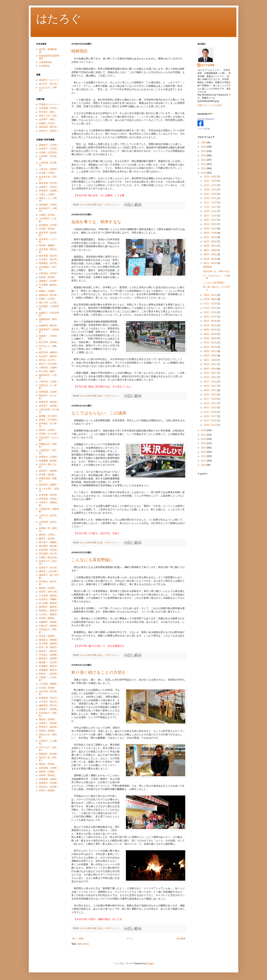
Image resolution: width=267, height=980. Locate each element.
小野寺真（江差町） (49, 382)
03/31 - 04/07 (210, 373)
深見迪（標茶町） (48, 636)
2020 (204, 168)
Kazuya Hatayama (206, 119)
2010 (204, 465)
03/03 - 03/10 (210, 390)
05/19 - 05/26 (210, 343)
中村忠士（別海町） (49, 655)
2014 (204, 448)
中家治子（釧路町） (49, 626)
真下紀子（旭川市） (49, 84)
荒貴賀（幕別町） (48, 731)
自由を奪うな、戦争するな (96, 222)
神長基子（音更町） (49, 709)
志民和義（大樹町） (49, 768)
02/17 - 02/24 (210, 399)
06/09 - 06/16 (210, 330)
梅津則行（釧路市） (49, 607)
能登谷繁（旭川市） (49, 256)
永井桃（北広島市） (49, 153)
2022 (204, 160)
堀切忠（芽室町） (48, 764)
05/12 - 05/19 (210, 347)
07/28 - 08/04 (210, 299)
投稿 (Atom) (83, 944)
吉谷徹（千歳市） (48, 173)
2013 (204, 452)
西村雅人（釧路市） (49, 611)
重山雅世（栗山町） (49, 546)
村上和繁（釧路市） (49, 603)
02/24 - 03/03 (210, 395)
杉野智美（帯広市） (49, 698)
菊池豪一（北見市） (49, 662)
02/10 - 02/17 (210, 403)
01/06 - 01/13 (210, 425)
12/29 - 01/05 (210, 177)
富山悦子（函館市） (49, 356)
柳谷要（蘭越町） (48, 245)
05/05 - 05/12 (210, 351)
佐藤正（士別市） (48, 299)
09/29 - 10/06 (210, 233)
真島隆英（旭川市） (49, 263)
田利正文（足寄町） (49, 787)
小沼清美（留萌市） (49, 596)
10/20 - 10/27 (210, 220)
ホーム (130, 939)
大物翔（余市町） (48, 215)
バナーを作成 (204, 129)
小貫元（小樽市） (48, 195)
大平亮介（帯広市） (49, 702)
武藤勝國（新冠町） (49, 461)
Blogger (150, 964)
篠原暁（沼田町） (48, 588)
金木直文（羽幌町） (49, 599)
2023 (204, 155)
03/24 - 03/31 (210, 377)
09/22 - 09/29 (210, 237)
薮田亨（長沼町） (48, 539)
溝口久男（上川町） (49, 303)
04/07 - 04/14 (210, 369)
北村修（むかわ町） (49, 434)
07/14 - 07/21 (210, 308)
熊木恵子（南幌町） (49, 542)
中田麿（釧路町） (48, 618)
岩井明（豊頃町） (48, 775)
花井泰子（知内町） (49, 406)
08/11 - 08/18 (210, 263)
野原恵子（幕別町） (49, 727)
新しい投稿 (78, 939)
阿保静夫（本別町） (49, 783)
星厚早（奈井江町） (49, 592)
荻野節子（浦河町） (49, 471)
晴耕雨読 (80, 51)
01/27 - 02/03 (210, 412)
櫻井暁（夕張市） (48, 535)
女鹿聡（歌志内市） (49, 557)
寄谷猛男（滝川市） (49, 554)
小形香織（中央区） (49, 108)
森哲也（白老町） (48, 430)
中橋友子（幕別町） (49, 723)
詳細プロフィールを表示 (210, 105)
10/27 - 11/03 (210, 216)
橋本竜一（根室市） (49, 651)
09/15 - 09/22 (210, 242)
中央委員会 (44, 66)
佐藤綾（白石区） (48, 123)
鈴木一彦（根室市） (49, 647)
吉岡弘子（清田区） (49, 131)
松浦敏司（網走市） (49, 666)
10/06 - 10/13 (210, 229)
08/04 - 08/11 (210, 295)
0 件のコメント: (113, 205)
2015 (204, 443)
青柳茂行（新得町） (49, 754)
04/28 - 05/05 (210, 356)
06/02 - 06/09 (210, 334)
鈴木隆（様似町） (48, 475)
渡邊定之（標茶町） (49, 640)
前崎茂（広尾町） (48, 772)
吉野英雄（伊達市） (49, 499)
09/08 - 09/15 (210, 246)
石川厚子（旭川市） (49, 259)
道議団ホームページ (49, 80)
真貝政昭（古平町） (49, 225)
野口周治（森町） (48, 371)
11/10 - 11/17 (210, 207)
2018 (204, 430)
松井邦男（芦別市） (49, 550)
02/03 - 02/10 (210, 408)
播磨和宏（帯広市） (49, 706)
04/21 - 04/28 (210, 360)
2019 (204, 173)
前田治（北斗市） (48, 360)
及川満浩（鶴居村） (49, 644)
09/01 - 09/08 (210, 250)
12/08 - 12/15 (210, 190)
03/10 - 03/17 (210, 386)
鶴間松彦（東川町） (49, 295)
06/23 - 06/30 (210, 321)
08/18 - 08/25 (210, 259)
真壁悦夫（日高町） (49, 457)
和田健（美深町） (48, 277)
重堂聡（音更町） (48, 719)
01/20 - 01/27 (210, 416)
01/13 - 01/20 (210, 421)
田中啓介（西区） (48, 112)
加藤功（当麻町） (48, 291)
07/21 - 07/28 (210, 304)
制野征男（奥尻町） (49, 402)
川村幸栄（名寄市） (49, 273)
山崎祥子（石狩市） (49, 187)
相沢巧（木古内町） (49, 364)
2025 (204, 147)
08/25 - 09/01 (210, 254)
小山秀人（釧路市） (49, 614)
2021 (204, 164)
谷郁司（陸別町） (48, 790)
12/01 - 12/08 (210, 194)
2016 (204, 439)
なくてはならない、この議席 (99, 413)
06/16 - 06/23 (210, 325)
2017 (204, 435)
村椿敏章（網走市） (49, 670)
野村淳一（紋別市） (49, 674)
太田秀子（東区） (48, 119)
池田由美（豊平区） (49, 127)
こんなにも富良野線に (92, 560)
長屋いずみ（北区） (49, 116)
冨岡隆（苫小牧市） (49, 416)
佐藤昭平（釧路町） (49, 622)
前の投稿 (181, 939)
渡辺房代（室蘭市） (49, 485)
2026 (204, 143)
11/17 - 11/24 (210, 202)
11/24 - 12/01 (210, 198)
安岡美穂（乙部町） (49, 392)
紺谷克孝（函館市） (49, 352)
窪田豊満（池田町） (49, 779)
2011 (204, 461)
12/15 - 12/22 (210, 185)
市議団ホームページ (49, 104)
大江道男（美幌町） (49, 684)
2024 (204, 151)
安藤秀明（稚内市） (49, 326)
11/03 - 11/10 (210, 211)
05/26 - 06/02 (210, 338)
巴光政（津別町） (48, 688)
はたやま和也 (208, 65)
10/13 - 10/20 (210, 224)
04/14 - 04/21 (210, 364)
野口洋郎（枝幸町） (49, 342)
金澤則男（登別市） (49, 495)
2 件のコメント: (113, 655)
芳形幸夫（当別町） (49, 191)
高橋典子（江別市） (49, 145)
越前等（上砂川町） (49, 571)
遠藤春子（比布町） (49, 281)
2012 (204, 456)
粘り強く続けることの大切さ (99, 672)
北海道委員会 (46, 62)
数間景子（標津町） (49, 659)
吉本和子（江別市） (49, 149)
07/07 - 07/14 (210, 312)
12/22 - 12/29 (210, 181)
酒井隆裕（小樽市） (49, 205)
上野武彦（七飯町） (49, 368)
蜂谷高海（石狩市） (49, 183)
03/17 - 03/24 (210, 382)
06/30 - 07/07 (210, 317)
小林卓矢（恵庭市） (49, 169)
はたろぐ (59, 19)
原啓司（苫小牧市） (49, 420)
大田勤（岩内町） (48, 229)
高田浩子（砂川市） (49, 568)
